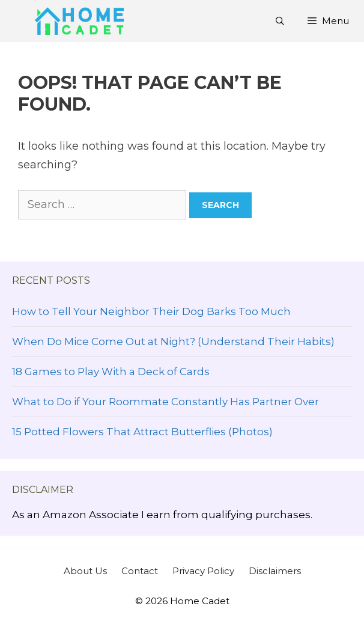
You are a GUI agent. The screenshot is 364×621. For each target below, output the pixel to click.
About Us (85, 571)
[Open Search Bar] (280, 21)
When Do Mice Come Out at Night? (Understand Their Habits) (173, 341)
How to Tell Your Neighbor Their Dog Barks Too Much (151, 311)
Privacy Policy (203, 571)
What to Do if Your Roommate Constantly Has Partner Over (165, 402)
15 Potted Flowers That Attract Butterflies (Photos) (142, 432)
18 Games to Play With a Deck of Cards (111, 372)
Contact (140, 571)
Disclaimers (275, 571)
